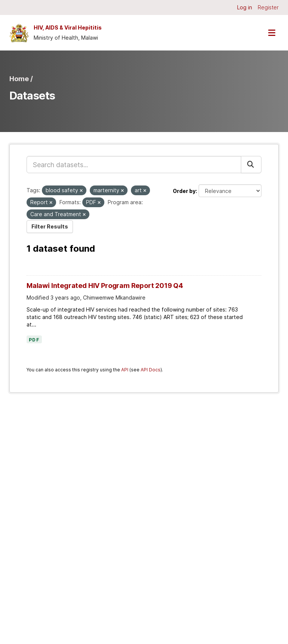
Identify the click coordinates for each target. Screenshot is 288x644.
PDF (34, 340)
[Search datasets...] (134, 165)
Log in (245, 7)
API (125, 370)
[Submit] (251, 165)
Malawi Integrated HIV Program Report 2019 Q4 (105, 286)
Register (268, 7)
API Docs (151, 370)
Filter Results (50, 226)
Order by (184, 191)
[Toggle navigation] (272, 33)
